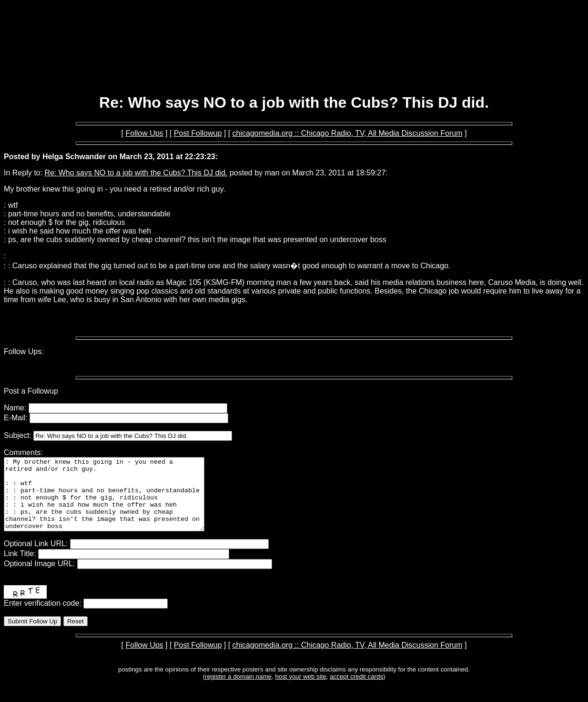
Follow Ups (144, 133)
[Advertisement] (294, 61)
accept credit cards (356, 691)
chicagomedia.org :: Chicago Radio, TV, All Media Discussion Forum (348, 133)
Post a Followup (31, 391)
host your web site (300, 691)
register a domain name (238, 691)
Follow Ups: (24, 351)
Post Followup (198, 133)
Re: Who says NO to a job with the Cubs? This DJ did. (136, 173)
